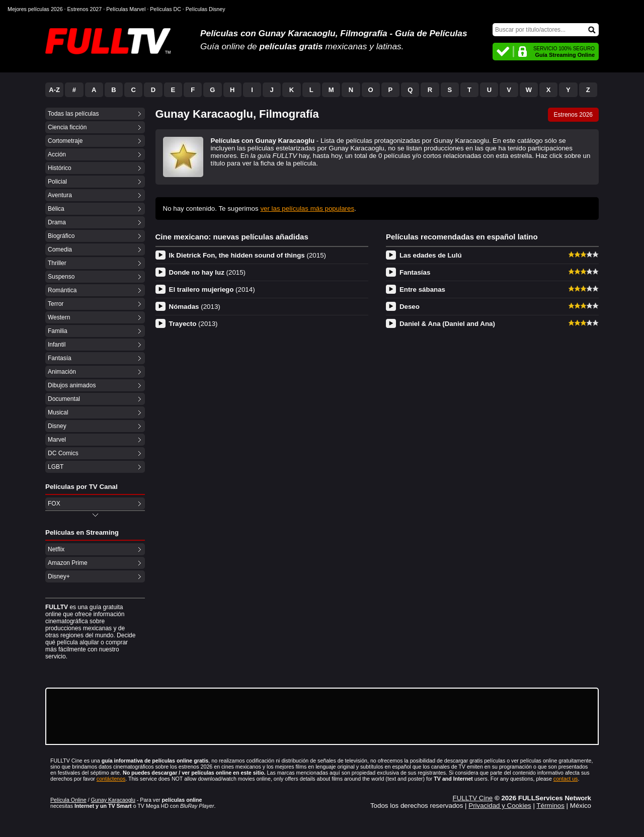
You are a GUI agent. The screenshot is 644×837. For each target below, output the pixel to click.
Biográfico (61, 236)
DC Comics (63, 453)
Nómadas (195, 307)
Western (59, 317)
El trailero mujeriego (212, 289)
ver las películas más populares (307, 208)
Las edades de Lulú (431, 255)
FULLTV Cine (472, 798)
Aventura (60, 195)
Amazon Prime (68, 563)
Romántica (62, 290)
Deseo (410, 307)
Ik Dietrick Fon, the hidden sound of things (248, 255)
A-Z (54, 90)
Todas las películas (73, 114)
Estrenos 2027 (85, 9)
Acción (57, 154)
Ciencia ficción (67, 127)
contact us (566, 779)
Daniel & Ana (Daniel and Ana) (447, 324)
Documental (64, 399)
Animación (62, 372)
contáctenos (111, 779)
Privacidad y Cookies (500, 806)
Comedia (60, 249)
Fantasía (60, 358)
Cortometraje (65, 141)
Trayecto (193, 324)
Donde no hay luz (208, 272)
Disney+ (59, 576)
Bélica (56, 209)
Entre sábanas (422, 289)
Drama (57, 222)
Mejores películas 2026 (35, 9)
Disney (57, 426)
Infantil (57, 345)
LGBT (56, 467)
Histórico (60, 168)
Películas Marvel (126, 9)
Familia (58, 331)
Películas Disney (206, 9)
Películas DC (166, 9)
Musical (58, 412)
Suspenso (61, 277)
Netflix (56, 549)
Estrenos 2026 (573, 115)
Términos (550, 806)
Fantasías (415, 272)
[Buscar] (546, 30)
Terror (56, 304)
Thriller (57, 263)
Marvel (57, 440)
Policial (57, 182)
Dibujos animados (72, 385)
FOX (54, 504)
